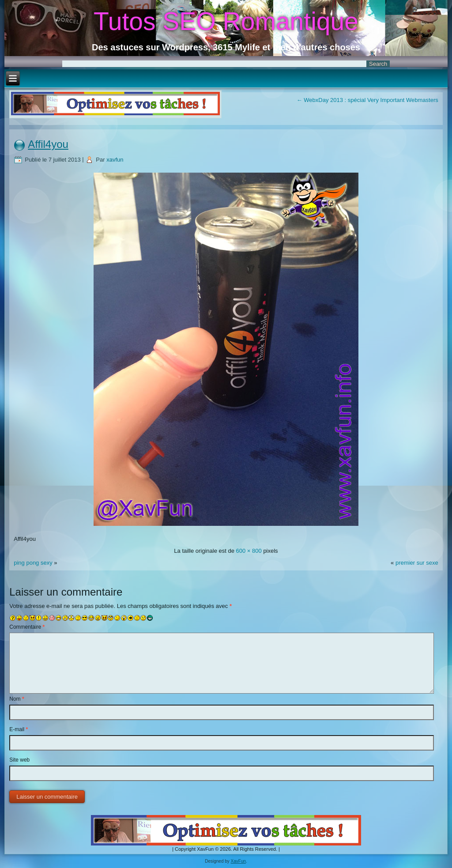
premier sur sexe (417, 563)
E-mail (19, 729)
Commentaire (27, 627)
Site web (19, 760)
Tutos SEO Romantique (226, 21)
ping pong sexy (33, 563)
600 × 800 (249, 551)
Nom (17, 699)
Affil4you (48, 144)
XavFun (238, 861)
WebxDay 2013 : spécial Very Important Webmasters (367, 100)
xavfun (115, 160)
